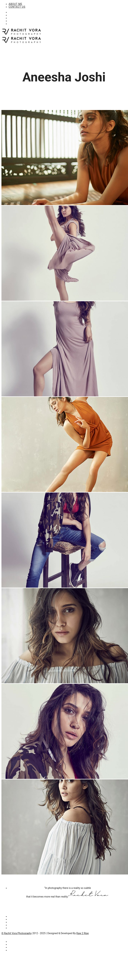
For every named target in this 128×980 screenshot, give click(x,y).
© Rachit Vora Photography (17, 933)
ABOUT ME (15, 4)
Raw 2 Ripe (82, 933)
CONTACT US (17, 7)
